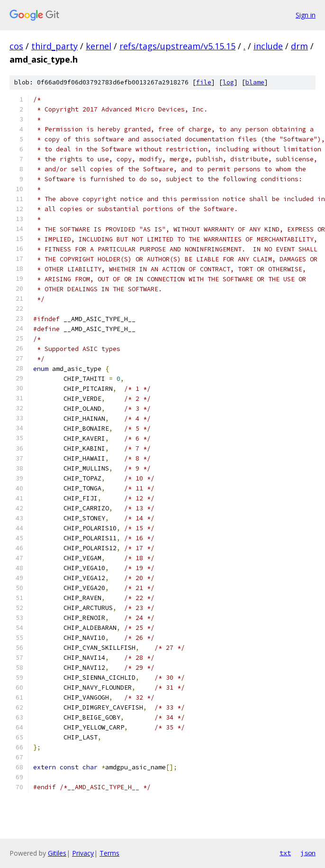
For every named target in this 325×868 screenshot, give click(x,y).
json (308, 853)
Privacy (83, 853)
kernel (99, 46)
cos (16, 46)
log (228, 82)
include (268, 46)
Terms (109, 853)
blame (255, 82)
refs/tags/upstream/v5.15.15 (177, 46)
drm (299, 46)
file (204, 82)
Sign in (306, 15)
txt (285, 853)
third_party (54, 46)
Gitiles (57, 853)
